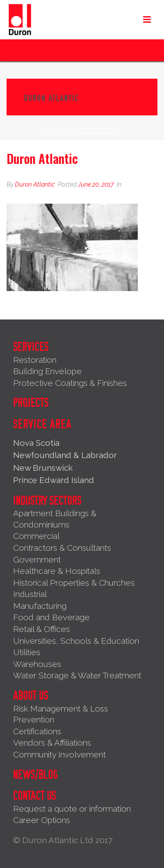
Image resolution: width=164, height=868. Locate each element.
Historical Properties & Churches (74, 583)
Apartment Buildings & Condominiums (55, 519)
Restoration (35, 360)
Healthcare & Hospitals (57, 571)
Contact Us (35, 796)
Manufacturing (40, 606)
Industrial (30, 594)
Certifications (37, 731)
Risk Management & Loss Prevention (61, 714)
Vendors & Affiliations (52, 743)
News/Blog (35, 775)
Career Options (42, 820)
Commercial (36, 536)
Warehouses (37, 664)
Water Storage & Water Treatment (77, 675)
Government (37, 559)
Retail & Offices (42, 629)
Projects (31, 403)
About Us (31, 696)
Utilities (27, 652)
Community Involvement (59, 754)
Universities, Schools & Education (76, 641)
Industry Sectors (47, 501)
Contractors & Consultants (62, 548)
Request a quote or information (72, 809)
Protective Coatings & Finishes (70, 383)
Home (22, 129)
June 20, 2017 (96, 184)
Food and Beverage (51, 617)
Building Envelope (95, 129)
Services (49, 129)
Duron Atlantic (35, 184)
